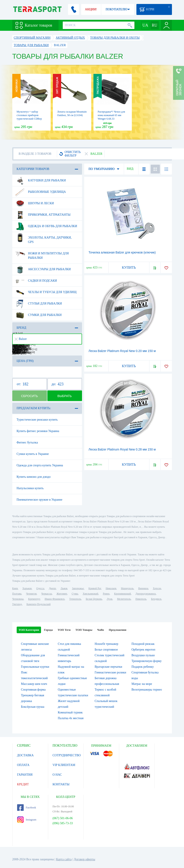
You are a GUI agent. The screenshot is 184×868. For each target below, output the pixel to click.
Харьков (27, 588)
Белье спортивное (106, 650)
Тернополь (75, 599)
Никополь (141, 599)
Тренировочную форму (147, 661)
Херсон (157, 588)
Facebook (27, 808)
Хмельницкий (90, 594)
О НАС (57, 775)
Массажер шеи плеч (34, 684)
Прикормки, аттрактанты (43, 215)
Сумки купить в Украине (33, 454)
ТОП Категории (29, 630)
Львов (64, 588)
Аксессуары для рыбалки (43, 269)
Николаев (111, 588)
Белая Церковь (94, 599)
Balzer (21, 339)
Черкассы (47, 594)
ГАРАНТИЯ (25, 775)
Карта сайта (64, 859)
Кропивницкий (122, 594)
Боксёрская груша (33, 707)
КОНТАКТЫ (61, 784)
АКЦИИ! (91, 9)
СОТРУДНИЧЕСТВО (67, 755)
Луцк (109, 599)
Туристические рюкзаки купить (37, 420)
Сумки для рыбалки (38, 315)
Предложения (118, 630)
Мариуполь (127, 588)
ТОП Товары (84, 630)
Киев (15, 588)
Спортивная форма (33, 690)
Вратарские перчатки (109, 667)
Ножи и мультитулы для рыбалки (42, 254)
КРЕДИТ (23, 784)
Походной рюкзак (143, 644)
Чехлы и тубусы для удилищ (46, 292)
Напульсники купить (30, 488)
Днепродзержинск (146, 594)
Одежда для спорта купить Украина (40, 465)
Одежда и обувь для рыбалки (46, 226)
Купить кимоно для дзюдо (34, 477)
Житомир (62, 594)
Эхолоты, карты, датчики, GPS (43, 238)
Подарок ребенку (143, 667)
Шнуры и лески (35, 203)
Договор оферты (84, 859)
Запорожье (78, 588)
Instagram (27, 820)
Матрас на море (142, 684)
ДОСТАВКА (25, 755)
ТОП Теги (64, 630)
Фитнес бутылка (27, 442)
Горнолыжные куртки (35, 667)
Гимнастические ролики (111, 672)
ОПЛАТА (23, 765)
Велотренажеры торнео (147, 690)
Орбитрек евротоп (144, 650)
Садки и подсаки (36, 281)
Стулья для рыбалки (39, 304)
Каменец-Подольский (39, 604)
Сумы (75, 594)
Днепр (52, 588)
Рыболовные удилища (41, 192)
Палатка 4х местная (71, 718)
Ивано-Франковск (54, 599)
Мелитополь (124, 599)
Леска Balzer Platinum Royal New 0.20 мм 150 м (122, 351)
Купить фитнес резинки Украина (38, 431)
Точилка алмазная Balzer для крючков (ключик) (122, 252)
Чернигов (31, 594)
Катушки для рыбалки (41, 181)
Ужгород (17, 604)
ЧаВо (101, 630)
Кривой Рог (95, 588)
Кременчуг (34, 599)
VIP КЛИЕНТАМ (64, 765)
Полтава (17, 594)
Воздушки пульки (143, 655)
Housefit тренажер (107, 644)
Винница (143, 588)
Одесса (40, 588)
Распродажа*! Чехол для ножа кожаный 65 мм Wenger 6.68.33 (111, 115)
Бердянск (156, 599)
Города (48, 630)
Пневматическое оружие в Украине (40, 500)
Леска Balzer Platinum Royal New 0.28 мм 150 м (122, 449)
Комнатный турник (70, 712)
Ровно (106, 594)
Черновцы (18, 599)
